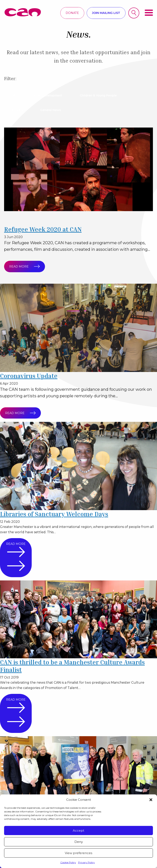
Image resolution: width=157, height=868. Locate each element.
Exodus (18, 110)
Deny (79, 842)
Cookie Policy (68, 862)
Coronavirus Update (30, 376)
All (14, 95)
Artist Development (49, 95)
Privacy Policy (86, 862)
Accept (78, 830)
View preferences (78, 853)
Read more (22, 267)
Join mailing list (106, 13)
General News (52, 110)
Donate (72, 13)
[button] (151, 800)
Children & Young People (101, 95)
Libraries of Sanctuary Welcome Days (56, 514)
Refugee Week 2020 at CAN (44, 229)
